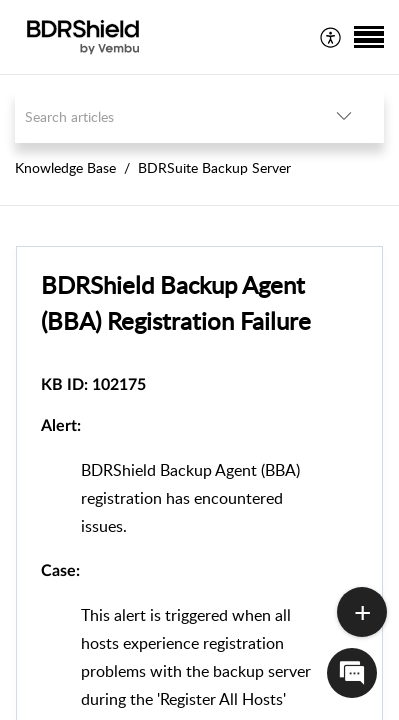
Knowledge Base (65, 167)
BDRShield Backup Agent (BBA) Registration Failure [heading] (176, 302)
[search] (159, 116)
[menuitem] (331, 37)
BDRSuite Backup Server (214, 167)
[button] (331, 37)
